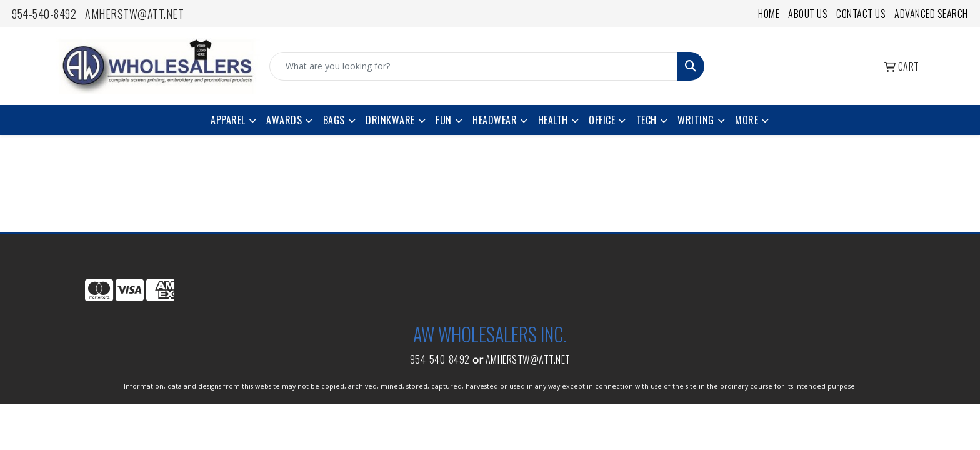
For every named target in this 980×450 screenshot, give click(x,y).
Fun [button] (444, 120)
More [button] (747, 120)
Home (769, 14)
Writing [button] (696, 120)
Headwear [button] (495, 120)
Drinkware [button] (390, 120)
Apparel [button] (228, 120)
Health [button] (553, 120)
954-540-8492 (44, 14)
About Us (808, 14)
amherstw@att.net (134, 14)
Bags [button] (334, 120)
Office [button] (602, 120)
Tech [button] (647, 120)
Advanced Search (931, 14)
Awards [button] (284, 120)
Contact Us (861, 14)
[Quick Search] (474, 66)
